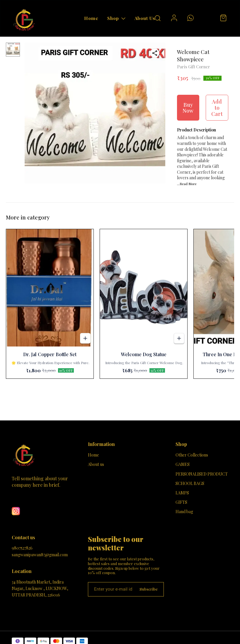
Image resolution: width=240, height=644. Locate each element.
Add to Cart (217, 108)
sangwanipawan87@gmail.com (40, 555)
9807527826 (22, 548)
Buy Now (188, 108)
